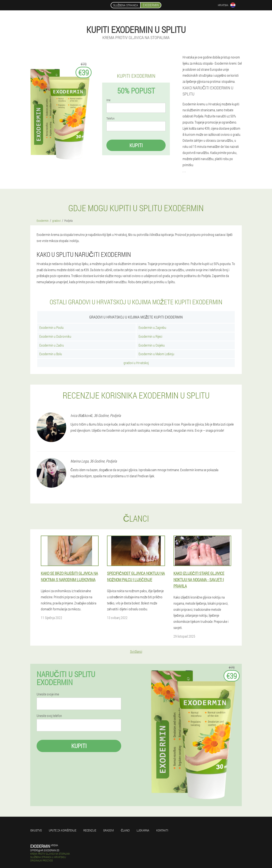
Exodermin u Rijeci (150, 336)
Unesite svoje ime (48, 694)
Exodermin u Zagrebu (152, 327)
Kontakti (162, 830)
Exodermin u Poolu (52, 327)
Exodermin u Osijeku (152, 345)
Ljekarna (143, 830)
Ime (108, 100)
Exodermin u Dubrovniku (55, 336)
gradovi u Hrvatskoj (136, 363)
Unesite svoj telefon (49, 716)
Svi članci (136, 651)
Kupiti (136, 145)
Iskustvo (36, 830)
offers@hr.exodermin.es (45, 850)
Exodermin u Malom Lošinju (156, 354)
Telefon (111, 118)
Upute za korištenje (63, 830)
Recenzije (90, 830)
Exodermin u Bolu (51, 354)
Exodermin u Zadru (52, 345)
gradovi (109, 830)
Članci (125, 830)
